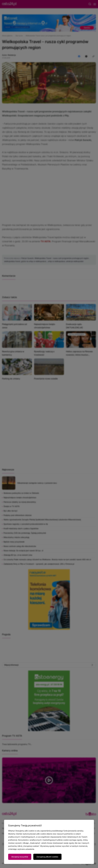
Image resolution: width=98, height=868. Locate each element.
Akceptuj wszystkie (20, 857)
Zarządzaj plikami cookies (47, 857)
